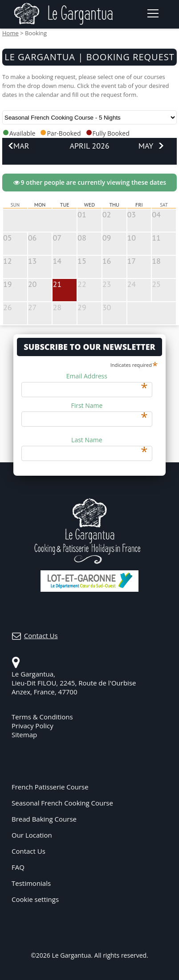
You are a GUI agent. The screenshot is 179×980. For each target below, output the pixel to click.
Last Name (110, 440)
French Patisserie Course (50, 787)
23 (107, 284)
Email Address (107, 376)
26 (8, 307)
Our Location (32, 835)
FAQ (18, 867)
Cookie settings (35, 899)
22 (82, 284)
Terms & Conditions (42, 717)
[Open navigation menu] (152, 13)
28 (57, 307)
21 (57, 284)
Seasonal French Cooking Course (62, 803)
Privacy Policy (33, 726)
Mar (21, 146)
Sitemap (24, 735)
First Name (109, 406)
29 (82, 307)
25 (156, 284)
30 (107, 307)
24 (132, 284)
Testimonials (31, 883)
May (146, 146)
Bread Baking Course (44, 819)
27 (33, 307)
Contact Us (28, 851)
